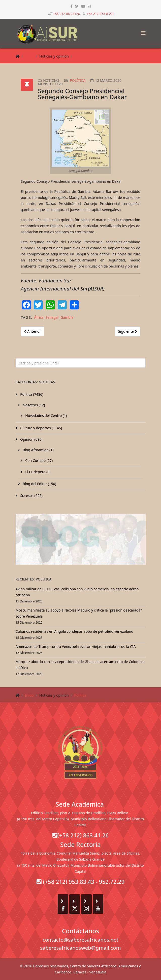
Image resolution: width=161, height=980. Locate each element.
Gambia (67, 317)
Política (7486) (31, 394)
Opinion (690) (31, 439)
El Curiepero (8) (38, 472)
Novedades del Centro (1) (46, 416)
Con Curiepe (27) (39, 460)
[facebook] (71, 6)
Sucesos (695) (31, 496)
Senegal (52, 317)
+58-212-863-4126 (67, 14)
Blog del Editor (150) (39, 484)
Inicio (29, 56)
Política (80, 56)
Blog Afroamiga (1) (38, 450)
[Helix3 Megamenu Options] (142, 31)
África (39, 317)
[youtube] (83, 6)
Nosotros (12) (34, 405)
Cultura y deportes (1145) (41, 428)
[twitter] (77, 6)
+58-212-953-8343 (100, 14)
